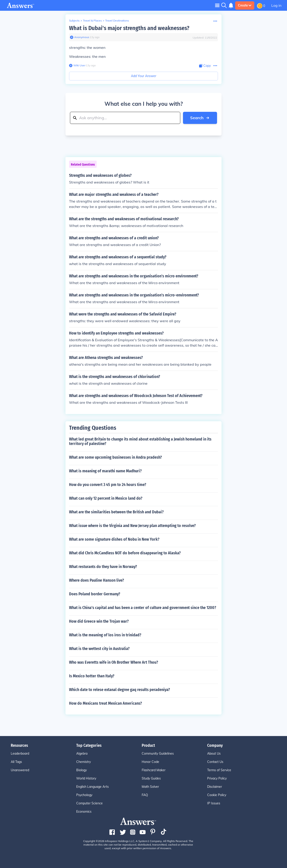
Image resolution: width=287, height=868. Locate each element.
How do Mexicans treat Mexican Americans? (105, 703)
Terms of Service (219, 770)
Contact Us (215, 762)
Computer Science (89, 803)
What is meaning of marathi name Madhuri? (105, 471)
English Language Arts (92, 787)
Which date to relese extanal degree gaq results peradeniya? (120, 690)
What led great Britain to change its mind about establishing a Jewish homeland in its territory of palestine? (140, 441)
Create (245, 5)
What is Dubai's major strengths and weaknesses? (129, 28)
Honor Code (150, 762)
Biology (82, 770)
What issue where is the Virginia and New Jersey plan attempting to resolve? (132, 526)
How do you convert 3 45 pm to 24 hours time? (108, 485)
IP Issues (214, 803)
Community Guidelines (158, 754)
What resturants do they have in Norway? (103, 567)
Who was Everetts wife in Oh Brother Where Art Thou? (114, 662)
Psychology (84, 795)
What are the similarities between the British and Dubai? (116, 512)
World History (86, 778)
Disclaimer (215, 787)
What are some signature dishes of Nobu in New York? (114, 539)
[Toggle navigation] (217, 5)
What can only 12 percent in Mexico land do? (106, 498)
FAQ (145, 795)
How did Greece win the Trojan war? (99, 621)
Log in (276, 5)
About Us (214, 754)
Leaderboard (20, 754)
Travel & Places (92, 21)
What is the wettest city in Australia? (99, 649)
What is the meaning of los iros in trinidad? (105, 635)
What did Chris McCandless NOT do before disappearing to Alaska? (125, 553)
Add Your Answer (144, 76)
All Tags (16, 762)
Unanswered (20, 770)
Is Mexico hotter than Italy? (92, 676)
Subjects (74, 21)
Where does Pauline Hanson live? (97, 580)
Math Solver (150, 787)
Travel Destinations (117, 21)
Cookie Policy (217, 795)
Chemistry (84, 762)
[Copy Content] (205, 66)
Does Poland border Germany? (95, 594)
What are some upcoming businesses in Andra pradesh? (115, 457)
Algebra (82, 754)
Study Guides (151, 778)
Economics (84, 812)
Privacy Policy (217, 778)
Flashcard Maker (154, 770)
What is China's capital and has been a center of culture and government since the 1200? (143, 608)
